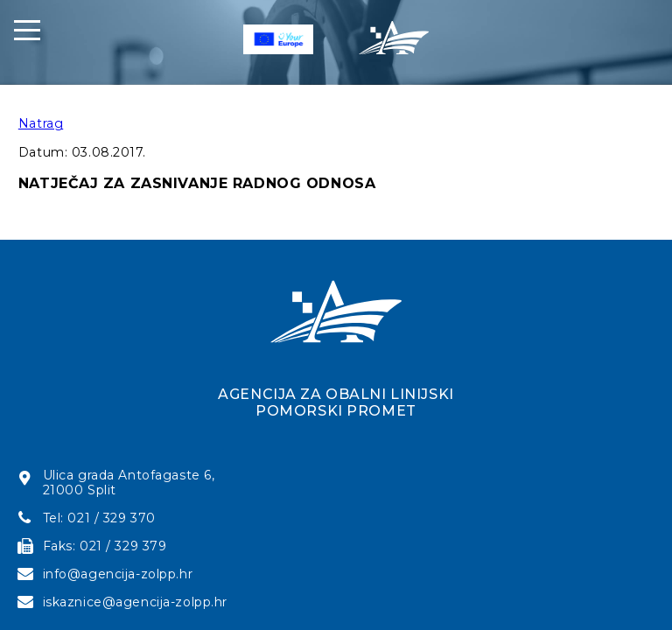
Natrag (41, 123)
